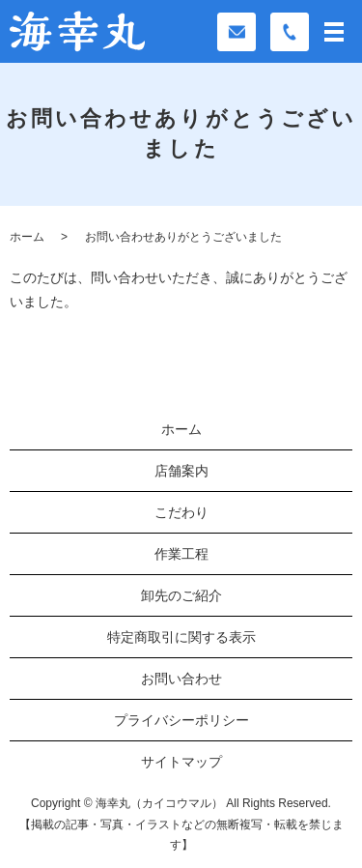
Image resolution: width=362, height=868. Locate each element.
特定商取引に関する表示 (181, 637)
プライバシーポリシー (181, 720)
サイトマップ (181, 762)
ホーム (27, 237)
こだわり (181, 512)
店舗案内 (181, 471)
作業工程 (181, 554)
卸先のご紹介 (181, 595)
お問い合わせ (181, 679)
